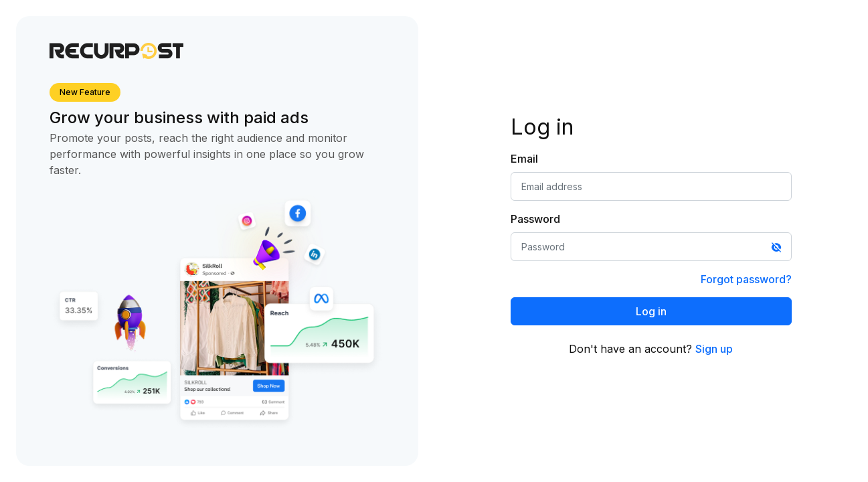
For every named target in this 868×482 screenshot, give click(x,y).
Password (535, 219)
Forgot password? (746, 279)
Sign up (714, 349)
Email (524, 159)
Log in (651, 311)
